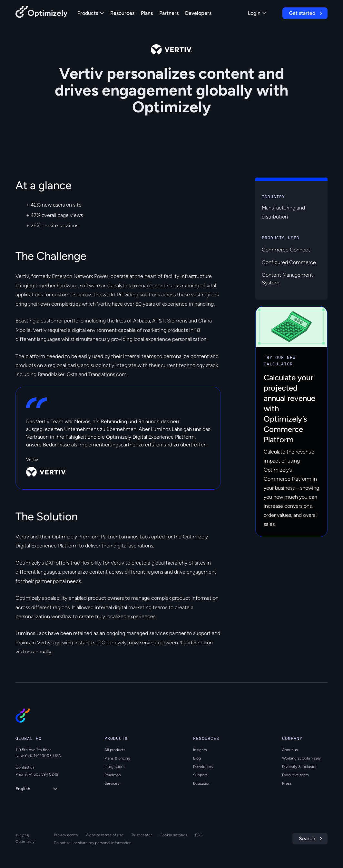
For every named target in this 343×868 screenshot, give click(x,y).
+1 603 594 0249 (44, 774)
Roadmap (113, 775)
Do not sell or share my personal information (93, 843)
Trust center (142, 835)
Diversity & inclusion (300, 767)
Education (202, 783)
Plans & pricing (117, 758)
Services (112, 783)
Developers (198, 13)
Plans (147, 13)
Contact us (25, 767)
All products (115, 750)
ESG (199, 835)
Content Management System (287, 279)
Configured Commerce (289, 262)
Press (287, 783)
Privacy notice (66, 835)
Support (200, 775)
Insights (200, 750)
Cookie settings (173, 835)
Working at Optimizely (301, 758)
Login (257, 13)
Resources (122, 13)
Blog (197, 758)
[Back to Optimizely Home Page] (42, 13)
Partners (169, 13)
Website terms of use (105, 835)
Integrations (115, 767)
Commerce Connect (286, 250)
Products (91, 13)
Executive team (295, 775)
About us (290, 750)
